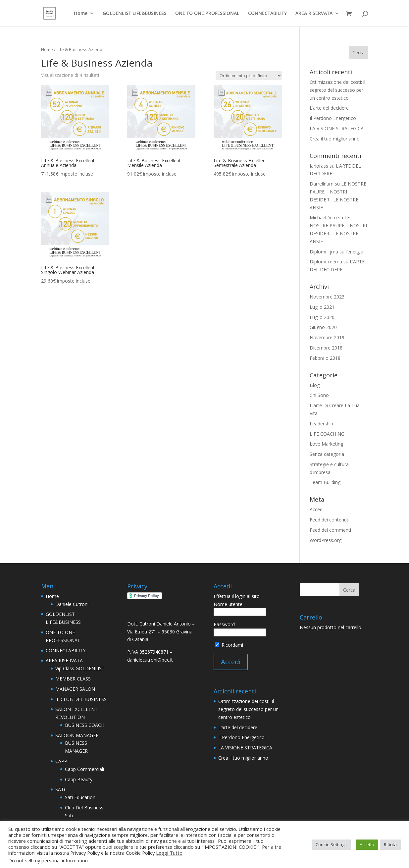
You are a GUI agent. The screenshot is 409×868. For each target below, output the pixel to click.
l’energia (355, 252)
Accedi (317, 509)
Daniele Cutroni (72, 604)
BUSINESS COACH (85, 725)
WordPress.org (326, 540)
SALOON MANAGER (77, 735)
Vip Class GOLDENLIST (80, 668)
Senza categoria (327, 454)
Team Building (325, 482)
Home (81, 14)
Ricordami (229, 645)
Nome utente (228, 604)
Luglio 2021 (322, 307)
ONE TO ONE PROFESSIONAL (207, 14)
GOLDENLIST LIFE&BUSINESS (135, 14)
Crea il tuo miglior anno (335, 139)
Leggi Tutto (169, 853)
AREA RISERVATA (314, 14)
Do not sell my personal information (48, 860)
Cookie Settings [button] (331, 844)
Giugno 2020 (323, 327)
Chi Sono (319, 395)
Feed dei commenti (330, 530)
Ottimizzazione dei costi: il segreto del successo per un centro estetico (337, 90)
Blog (315, 385)
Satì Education (80, 797)
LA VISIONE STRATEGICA (337, 128)
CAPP (61, 761)
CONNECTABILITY (267, 14)
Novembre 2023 (327, 297)
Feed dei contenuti (330, 520)
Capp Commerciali (84, 769)
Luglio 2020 (322, 317)
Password (224, 624)
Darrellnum (322, 184)
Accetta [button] (367, 844)
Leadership (321, 424)
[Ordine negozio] (249, 76)
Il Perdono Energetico (333, 118)
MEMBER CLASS (73, 679)
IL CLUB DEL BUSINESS (81, 699)
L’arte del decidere (329, 108)
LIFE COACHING (327, 434)
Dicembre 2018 (326, 348)
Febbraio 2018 (325, 358)
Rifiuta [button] (390, 844)
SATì (60, 789)
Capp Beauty (79, 779)
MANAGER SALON (75, 689)
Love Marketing (326, 444)
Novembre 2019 (327, 337)
